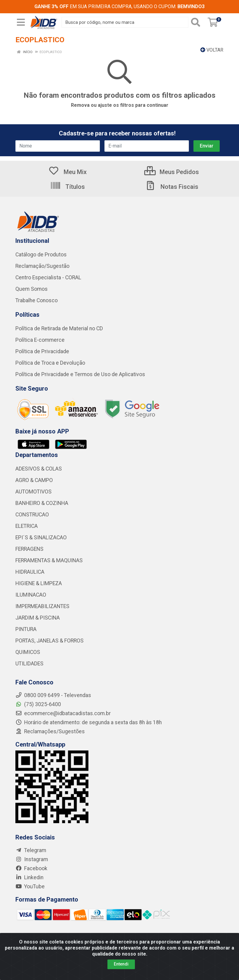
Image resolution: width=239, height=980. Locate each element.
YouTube (30, 886)
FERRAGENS (29, 549)
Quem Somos (32, 289)
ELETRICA (27, 526)
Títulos (67, 187)
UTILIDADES (29, 664)
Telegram (31, 850)
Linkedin (29, 877)
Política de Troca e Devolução (50, 363)
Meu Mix (67, 172)
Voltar (212, 50)
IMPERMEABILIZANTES (42, 606)
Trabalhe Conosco (37, 300)
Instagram (32, 859)
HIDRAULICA (30, 572)
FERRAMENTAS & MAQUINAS (49, 560)
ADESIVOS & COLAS (39, 469)
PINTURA (26, 629)
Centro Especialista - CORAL (48, 278)
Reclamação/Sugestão (42, 266)
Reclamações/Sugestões (50, 731)
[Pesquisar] (197, 22)
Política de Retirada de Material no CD (59, 328)
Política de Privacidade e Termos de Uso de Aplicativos (80, 374)
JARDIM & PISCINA (38, 618)
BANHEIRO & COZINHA (42, 503)
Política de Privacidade (42, 351)
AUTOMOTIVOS (33, 492)
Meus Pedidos (172, 172)
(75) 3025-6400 (38, 704)
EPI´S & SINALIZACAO (41, 538)
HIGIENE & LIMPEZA (39, 583)
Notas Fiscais (172, 187)
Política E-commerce (40, 340)
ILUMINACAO (31, 595)
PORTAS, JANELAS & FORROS (49, 641)
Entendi (121, 964)
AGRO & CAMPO (34, 480)
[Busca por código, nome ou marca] (125, 22)
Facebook (31, 868)
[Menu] (21, 22)
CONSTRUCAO (32, 515)
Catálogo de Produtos (41, 255)
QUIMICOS (28, 652)
